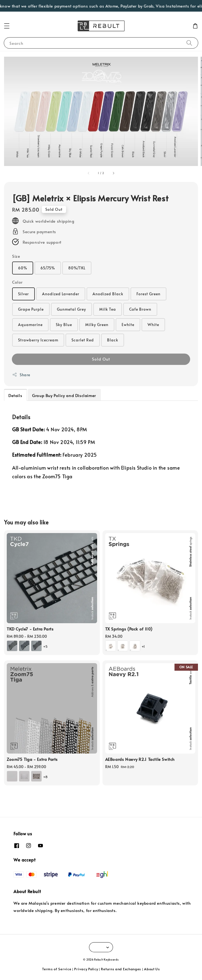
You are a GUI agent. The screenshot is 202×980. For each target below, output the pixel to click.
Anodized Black (108, 294)
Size (16, 256)
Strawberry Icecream (38, 340)
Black (113, 340)
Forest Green (148, 294)
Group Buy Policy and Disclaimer (64, 395)
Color (17, 282)
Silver (23, 294)
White (153, 325)
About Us (152, 969)
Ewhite (128, 325)
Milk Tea (108, 309)
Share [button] (21, 375)
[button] (7, 26)
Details (15, 395)
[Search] (189, 43)
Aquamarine (30, 325)
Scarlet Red (83, 340)
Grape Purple (31, 309)
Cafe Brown (140, 309)
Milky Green (97, 325)
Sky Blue (64, 325)
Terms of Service (57, 969)
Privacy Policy (86, 969)
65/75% (48, 268)
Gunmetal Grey (71, 309)
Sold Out (101, 359)
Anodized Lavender (61, 294)
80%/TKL (77, 268)
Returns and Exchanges (121, 969)
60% (23, 268)
